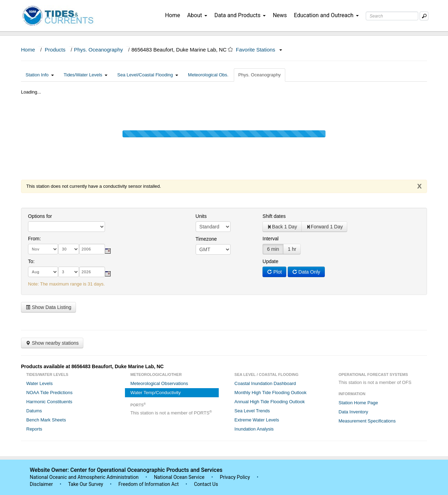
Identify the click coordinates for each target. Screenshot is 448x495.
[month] (43, 249)
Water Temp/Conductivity (155, 393)
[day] (69, 249)
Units (201, 216)
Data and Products (240, 15)
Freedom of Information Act (148, 484)
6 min (273, 249)
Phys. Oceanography (98, 50)
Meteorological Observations (159, 383)
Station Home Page (358, 403)
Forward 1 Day (324, 227)
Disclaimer (41, 484)
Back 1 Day (282, 227)
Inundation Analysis (254, 429)
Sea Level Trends (252, 411)
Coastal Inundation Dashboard (265, 383)
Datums (34, 411)
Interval (271, 239)
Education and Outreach (326, 15)
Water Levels (39, 383)
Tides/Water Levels (86, 75)
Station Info (40, 75)
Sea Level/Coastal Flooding (148, 75)
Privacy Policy (235, 477)
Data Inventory (353, 412)
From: (34, 239)
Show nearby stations (52, 343)
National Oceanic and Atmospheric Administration (84, 477)
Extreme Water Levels (257, 420)
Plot (274, 272)
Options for (40, 216)
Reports (34, 429)
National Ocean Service (179, 477)
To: (31, 261)
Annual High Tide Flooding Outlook (270, 402)
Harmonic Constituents (49, 402)
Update (270, 261)
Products (55, 50)
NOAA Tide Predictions (49, 393)
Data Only (306, 272)
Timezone (206, 239)
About (197, 15)
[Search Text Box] (392, 16)
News (280, 15)
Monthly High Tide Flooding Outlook (271, 393)
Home (172, 15)
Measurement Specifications (367, 421)
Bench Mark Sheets (46, 420)
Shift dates (274, 216)
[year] (92, 249)
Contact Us (206, 484)
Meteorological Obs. (208, 75)
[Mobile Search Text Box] (424, 16)
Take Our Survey (86, 484)
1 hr (292, 249)
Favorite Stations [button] (259, 50)
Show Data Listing (48, 307)
